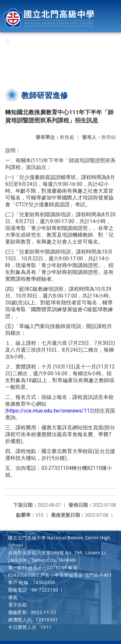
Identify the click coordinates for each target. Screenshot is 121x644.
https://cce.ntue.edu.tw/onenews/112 (50, 411)
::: (7, 41)
